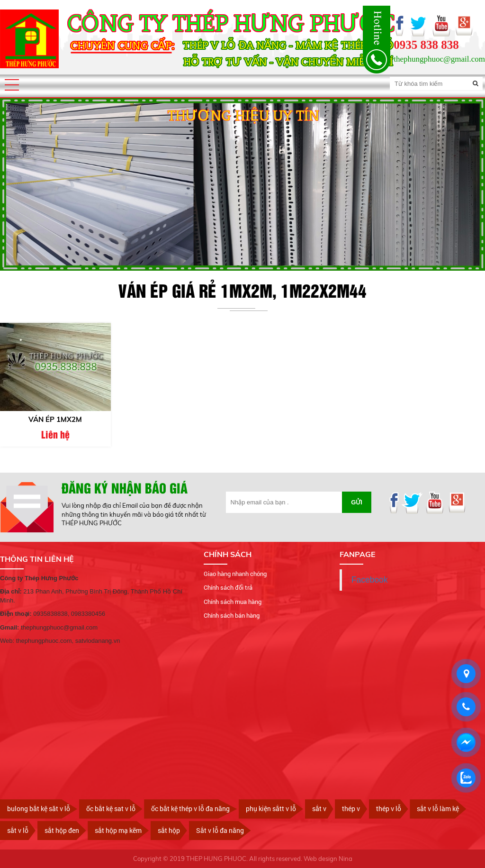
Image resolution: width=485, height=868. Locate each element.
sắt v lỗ (18, 830)
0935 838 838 (426, 45)
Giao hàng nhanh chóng (235, 574)
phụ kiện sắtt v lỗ (271, 809)
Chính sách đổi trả (228, 588)
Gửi (357, 503)
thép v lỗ (389, 809)
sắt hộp (169, 830)
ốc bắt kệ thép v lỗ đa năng (190, 809)
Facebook (370, 580)
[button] (12, 85)
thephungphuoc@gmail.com (439, 59)
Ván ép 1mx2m (55, 420)
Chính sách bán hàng (232, 616)
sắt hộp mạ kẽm (118, 830)
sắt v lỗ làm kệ (438, 809)
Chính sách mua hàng (233, 602)
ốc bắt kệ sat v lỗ (111, 809)
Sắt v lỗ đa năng (220, 830)
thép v (351, 809)
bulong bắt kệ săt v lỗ (39, 809)
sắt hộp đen (62, 830)
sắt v (319, 809)
